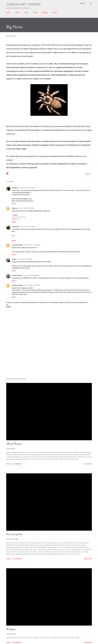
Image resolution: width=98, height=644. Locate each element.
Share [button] (87, 174)
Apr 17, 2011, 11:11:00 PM (32, 285)
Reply (14, 204)
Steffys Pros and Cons (19, 217)
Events (55, 12)
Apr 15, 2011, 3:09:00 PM (25, 259)
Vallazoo (11, 629)
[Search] (83, 3)
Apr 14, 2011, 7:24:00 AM (27, 188)
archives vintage (17, 275)
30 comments (17, 642)
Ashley (14, 259)
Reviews (45, 12)
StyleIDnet (15, 188)
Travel (35, 12)
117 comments (17, 559)
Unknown (15, 208)
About (17, 12)
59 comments (17, 464)
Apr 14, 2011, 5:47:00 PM (28, 227)
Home (8, 12)
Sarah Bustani (14, 444)
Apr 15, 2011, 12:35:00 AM (32, 245)
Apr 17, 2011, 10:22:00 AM (31, 275)
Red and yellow (15, 534)
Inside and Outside (23, 4)
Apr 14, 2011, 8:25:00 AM (26, 208)
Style (26, 12)
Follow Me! (15, 219)
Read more (88, 464)
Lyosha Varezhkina (17, 245)
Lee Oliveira (15, 227)
